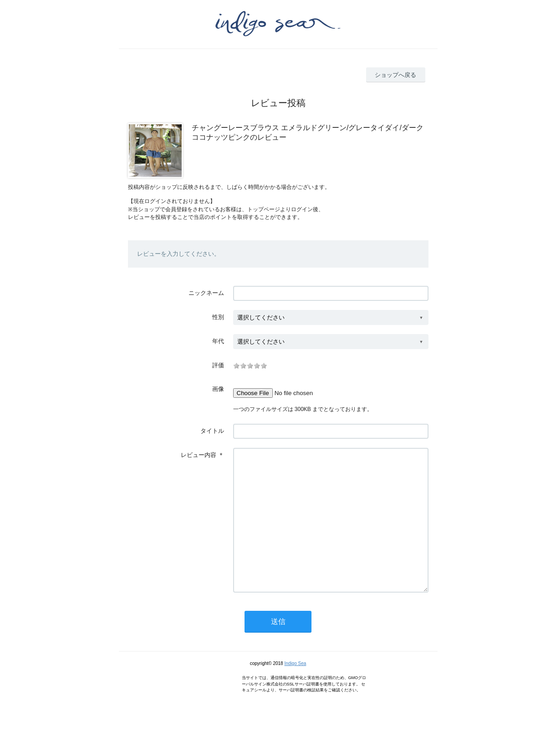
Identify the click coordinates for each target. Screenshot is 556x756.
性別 (218, 317)
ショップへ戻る (395, 75)
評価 (218, 365)
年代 (218, 341)
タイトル (212, 431)
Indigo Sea (295, 691)
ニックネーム (206, 293)
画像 (218, 389)
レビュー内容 (199, 455)
